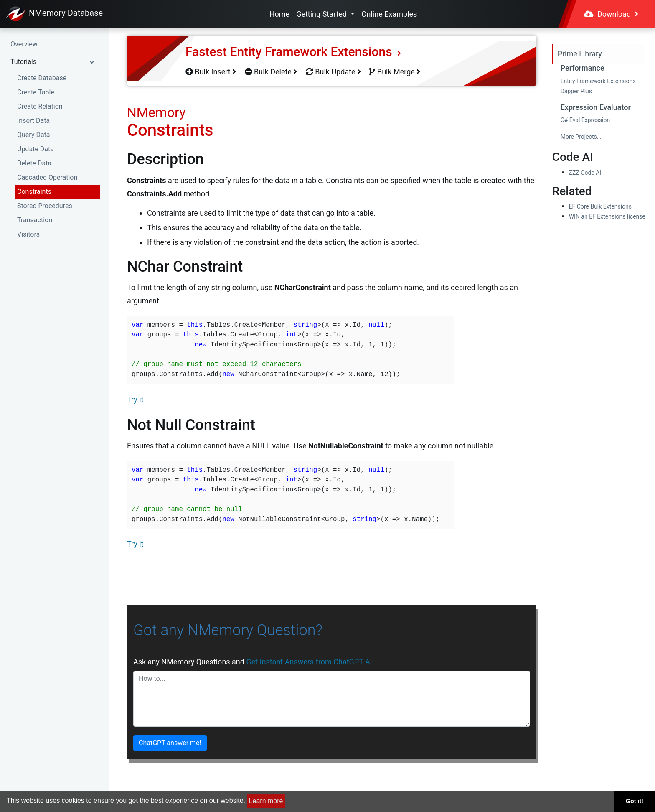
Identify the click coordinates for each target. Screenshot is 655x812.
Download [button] (611, 14)
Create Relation (40, 106)
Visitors (28, 234)
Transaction (35, 220)
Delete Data (34, 163)
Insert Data (33, 121)
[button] (54, 62)
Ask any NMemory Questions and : (254, 662)
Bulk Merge (395, 72)
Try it (135, 399)
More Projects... (581, 137)
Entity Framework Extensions (598, 81)
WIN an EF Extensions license (607, 216)
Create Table (36, 92)
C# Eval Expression (585, 120)
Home (279, 14)
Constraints (34, 192)
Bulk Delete (271, 72)
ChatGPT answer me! (170, 743)
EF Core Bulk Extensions (600, 206)
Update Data (36, 149)
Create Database (42, 78)
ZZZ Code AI (585, 173)
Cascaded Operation (47, 177)
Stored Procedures (45, 206)
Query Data (34, 135)
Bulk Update (333, 72)
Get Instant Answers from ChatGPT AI (309, 662)
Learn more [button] (266, 801)
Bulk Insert (211, 72)
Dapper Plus (576, 91)
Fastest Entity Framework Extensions (293, 52)
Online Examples (389, 14)
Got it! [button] (635, 801)
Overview (24, 44)
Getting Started (322, 14)
